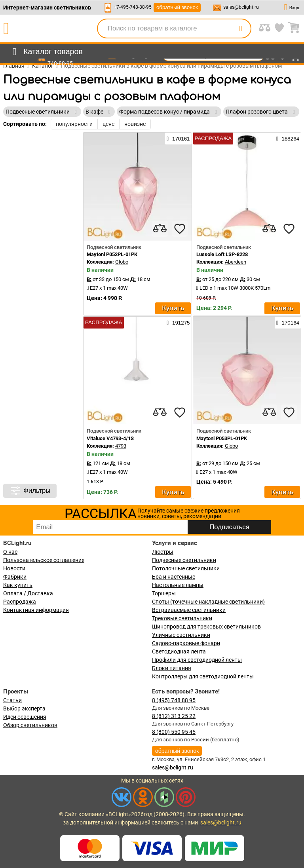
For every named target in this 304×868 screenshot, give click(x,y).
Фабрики (15, 577)
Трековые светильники (182, 618)
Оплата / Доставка (28, 593)
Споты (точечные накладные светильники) (208, 602)
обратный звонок (177, 7)
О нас (10, 552)
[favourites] (180, 229)
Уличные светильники (181, 635)
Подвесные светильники (184, 560)
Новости (14, 568)
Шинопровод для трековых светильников (206, 627)
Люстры (163, 552)
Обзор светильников (30, 725)
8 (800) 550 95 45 (174, 732)
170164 (288, 323)
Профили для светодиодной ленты (197, 660)
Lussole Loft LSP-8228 (222, 254)
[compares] (160, 229)
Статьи (12, 700)
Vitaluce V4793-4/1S (110, 438)
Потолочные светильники (186, 568)
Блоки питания (172, 668)
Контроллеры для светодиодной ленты (203, 676)
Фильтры (30, 491)
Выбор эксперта (24, 708)
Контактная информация (36, 610)
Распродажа (20, 602)
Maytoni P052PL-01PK (112, 254)
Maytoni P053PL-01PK (222, 438)
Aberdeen (236, 262)
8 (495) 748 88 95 (174, 700)
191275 (178, 323)
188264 (288, 139)
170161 (178, 139)
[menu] (46, 52)
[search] (241, 28)
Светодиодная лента (179, 651)
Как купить (18, 585)
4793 (121, 446)
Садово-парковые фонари (186, 643)
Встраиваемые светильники (189, 610)
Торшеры (164, 593)
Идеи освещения (25, 717)
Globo (122, 262)
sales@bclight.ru (241, 7)
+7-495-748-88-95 (133, 7)
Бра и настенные (174, 577)
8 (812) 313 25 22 (174, 716)
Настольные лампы (178, 585)
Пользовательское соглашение (44, 560)
